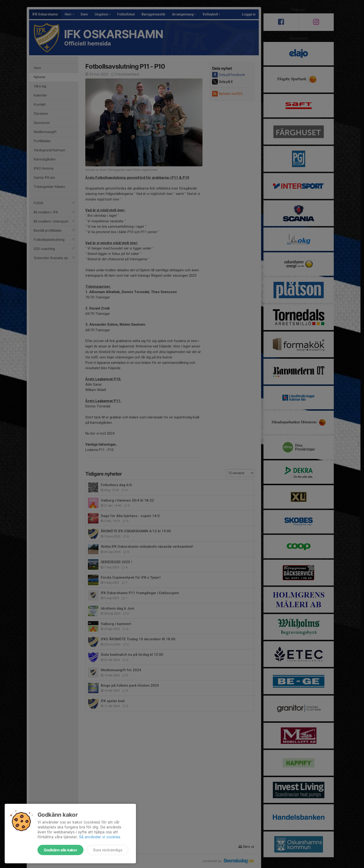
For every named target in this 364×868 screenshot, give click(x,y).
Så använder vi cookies (100, 837)
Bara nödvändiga (108, 850)
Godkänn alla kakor (60, 850)
